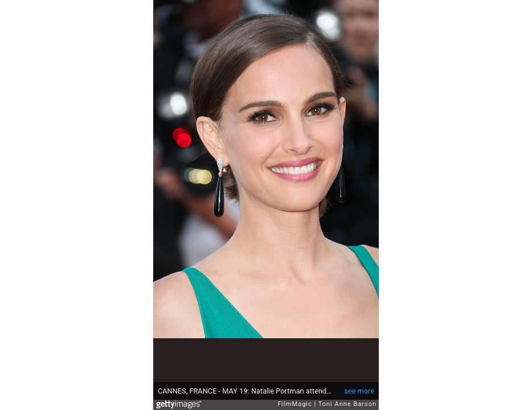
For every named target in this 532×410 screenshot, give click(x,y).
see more (359, 391)
